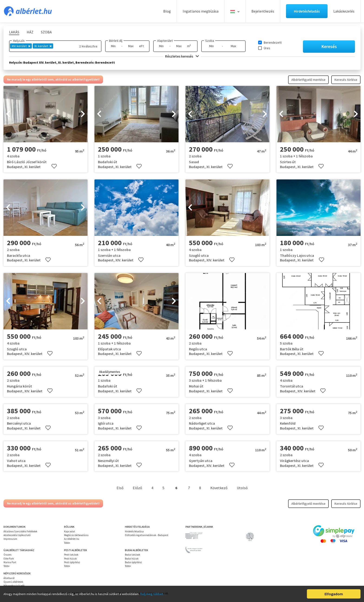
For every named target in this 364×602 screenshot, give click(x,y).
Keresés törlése (346, 80)
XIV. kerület (21, 46)
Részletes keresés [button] (182, 56)
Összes (7, 555)
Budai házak (132, 559)
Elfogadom (334, 594)
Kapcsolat (70, 531)
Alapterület (165, 41)
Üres (267, 48)
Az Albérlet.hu (72, 539)
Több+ (67, 543)
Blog (167, 11)
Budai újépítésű (133, 562)
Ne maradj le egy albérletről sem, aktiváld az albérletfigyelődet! (53, 79)
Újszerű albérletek (13, 582)
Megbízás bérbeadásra (76, 535)
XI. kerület (43, 46)
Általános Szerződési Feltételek (20, 531)
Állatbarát (9, 578)
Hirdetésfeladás (307, 11)
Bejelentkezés (263, 11)
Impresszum (10, 539)
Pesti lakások (71, 555)
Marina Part (10, 562)
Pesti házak (70, 559)
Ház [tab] (30, 32)
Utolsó (242, 488)
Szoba (210, 41)
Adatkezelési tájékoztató (17, 535)
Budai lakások (133, 555)
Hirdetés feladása (134, 531)
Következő (219, 488)
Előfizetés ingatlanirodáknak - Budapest (147, 535)
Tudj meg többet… (153, 594)
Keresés (329, 46)
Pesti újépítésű (72, 562)
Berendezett (273, 42)
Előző (137, 488)
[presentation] (8, 114)
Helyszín (19, 41)
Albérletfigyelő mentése (308, 80)
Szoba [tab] (46, 32)
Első (120, 488)
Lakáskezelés (344, 11)
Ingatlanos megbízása (201, 11)
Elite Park (9, 559)
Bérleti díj (116, 41)
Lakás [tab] (14, 32)
